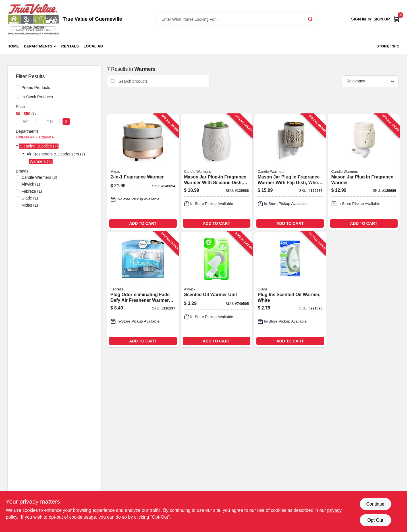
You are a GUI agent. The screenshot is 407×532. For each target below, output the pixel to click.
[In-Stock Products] (18, 97)
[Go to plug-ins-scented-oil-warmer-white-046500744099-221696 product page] (290, 289)
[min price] (26, 121)
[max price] (50, 121)
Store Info (388, 46)
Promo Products (36, 88)
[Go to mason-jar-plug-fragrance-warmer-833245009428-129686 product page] (364, 172)
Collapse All (25, 137)
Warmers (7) (41, 161)
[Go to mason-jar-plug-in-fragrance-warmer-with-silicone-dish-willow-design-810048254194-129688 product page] (217, 172)
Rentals (70, 46)
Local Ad (93, 46)
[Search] (311, 19)
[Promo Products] (18, 87)
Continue (375, 504)
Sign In (358, 19)
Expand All (47, 137)
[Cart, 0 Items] (396, 19)
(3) (40, 177)
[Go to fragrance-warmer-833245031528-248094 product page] (143, 172)
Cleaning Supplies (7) (39, 146)
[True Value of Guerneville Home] (33, 19)
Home (13, 46)
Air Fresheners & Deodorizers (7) (56, 154)
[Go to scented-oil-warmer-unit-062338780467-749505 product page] (217, 289)
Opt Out (375, 520)
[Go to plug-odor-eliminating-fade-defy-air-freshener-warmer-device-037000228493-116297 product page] (143, 289)
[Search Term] (236, 19)
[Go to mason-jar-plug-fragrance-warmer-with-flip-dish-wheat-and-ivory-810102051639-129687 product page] (290, 172)
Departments (38, 46)
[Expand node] (17, 146)
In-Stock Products (37, 97)
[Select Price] (66, 121)
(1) (31, 184)
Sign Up (382, 19)
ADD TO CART (143, 223)
